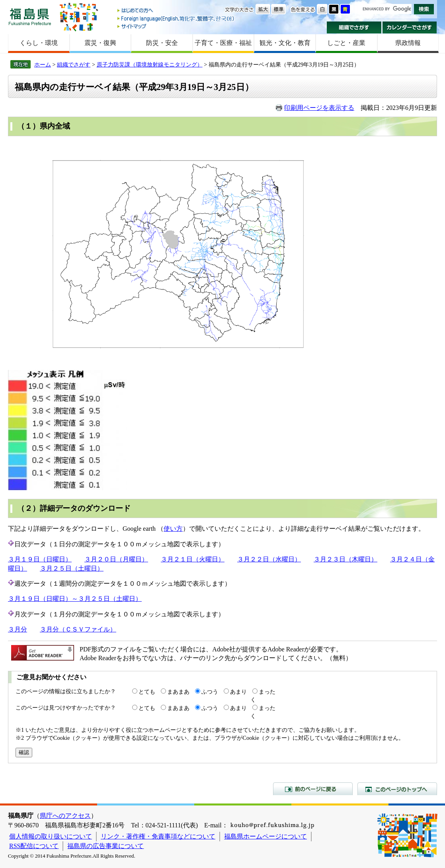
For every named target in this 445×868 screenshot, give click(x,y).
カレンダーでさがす (410, 27)
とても (147, 692)
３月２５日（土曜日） (72, 568)
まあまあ (178, 692)
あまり (238, 692)
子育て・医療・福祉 (223, 43)
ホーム (43, 65)
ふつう (210, 692)
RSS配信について (34, 846)
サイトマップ (176, 26)
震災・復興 (100, 43)
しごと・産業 (346, 43)
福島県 (30, 17)
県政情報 (408, 43)
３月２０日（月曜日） (116, 559)
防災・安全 (162, 43)
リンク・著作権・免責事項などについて (158, 836)
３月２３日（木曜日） (345, 559)
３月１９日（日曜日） (40, 559)
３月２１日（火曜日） (193, 559)
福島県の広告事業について (105, 846)
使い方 (173, 529)
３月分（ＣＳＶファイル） (78, 629)
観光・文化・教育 (285, 43)
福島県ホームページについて (265, 836)
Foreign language (176, 19)
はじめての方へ (176, 11)
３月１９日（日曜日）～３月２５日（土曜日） (75, 599)
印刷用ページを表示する (319, 108)
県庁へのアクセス (65, 816)
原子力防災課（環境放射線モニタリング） (150, 65)
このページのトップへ (397, 789)
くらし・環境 (39, 43)
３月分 (18, 629)
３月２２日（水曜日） (269, 559)
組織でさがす (354, 27)
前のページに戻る (313, 789)
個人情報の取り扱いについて (51, 836)
